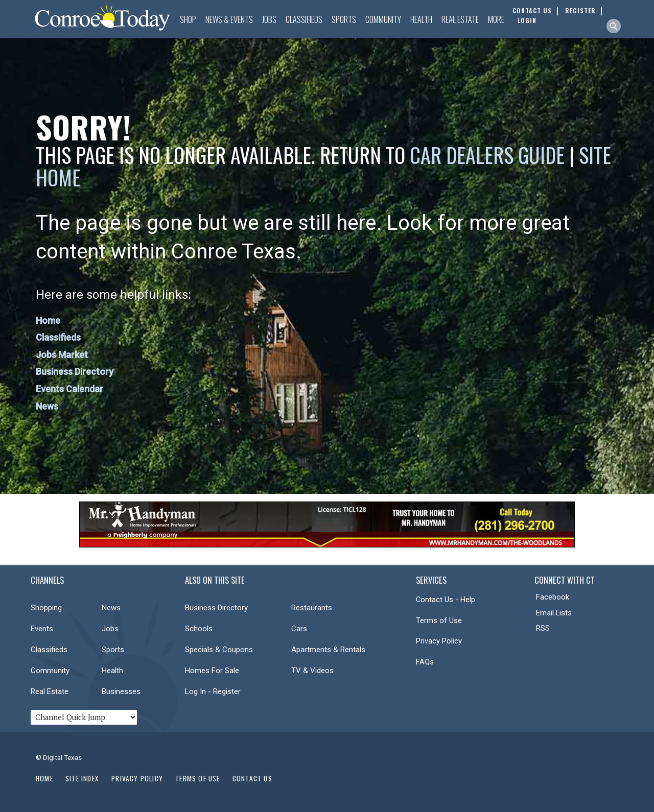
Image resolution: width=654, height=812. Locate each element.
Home (48, 320)
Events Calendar (69, 389)
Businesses (121, 691)
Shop (188, 19)
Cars (299, 629)
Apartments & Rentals (328, 650)
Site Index (82, 778)
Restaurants (312, 608)
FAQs (425, 662)
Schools (199, 629)
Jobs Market (62, 355)
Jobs (269, 19)
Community (383, 19)
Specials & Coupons (219, 650)
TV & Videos (312, 671)
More (496, 19)
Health (421, 19)
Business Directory (75, 372)
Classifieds (304, 19)
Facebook (553, 597)
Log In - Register (213, 691)
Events (42, 629)
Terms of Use (439, 620)
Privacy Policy (439, 641)
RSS (543, 628)
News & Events (229, 19)
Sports (344, 19)
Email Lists (554, 613)
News (47, 406)
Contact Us (252, 778)
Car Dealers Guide (487, 155)
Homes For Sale (212, 671)
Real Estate (460, 19)
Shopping (46, 608)
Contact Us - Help (446, 600)
